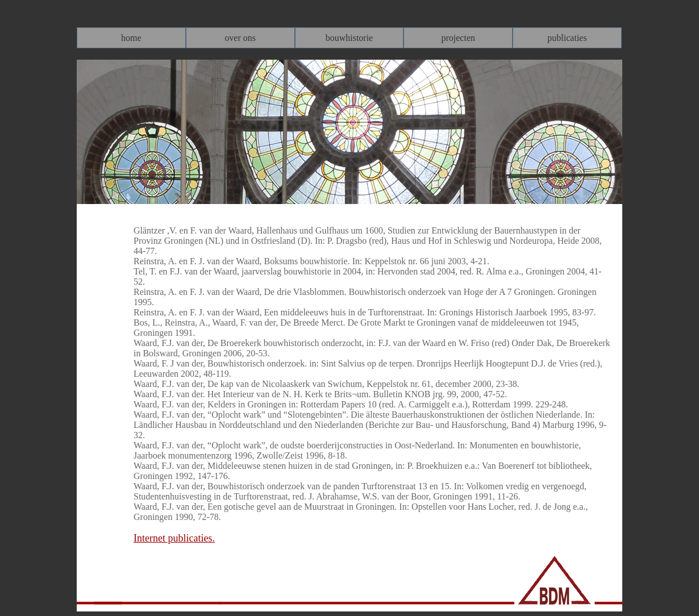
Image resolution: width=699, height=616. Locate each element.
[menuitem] (131, 38)
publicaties (567, 38)
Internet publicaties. (174, 538)
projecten (458, 38)
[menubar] (349, 38)
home (131, 38)
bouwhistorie (349, 38)
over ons (240, 38)
